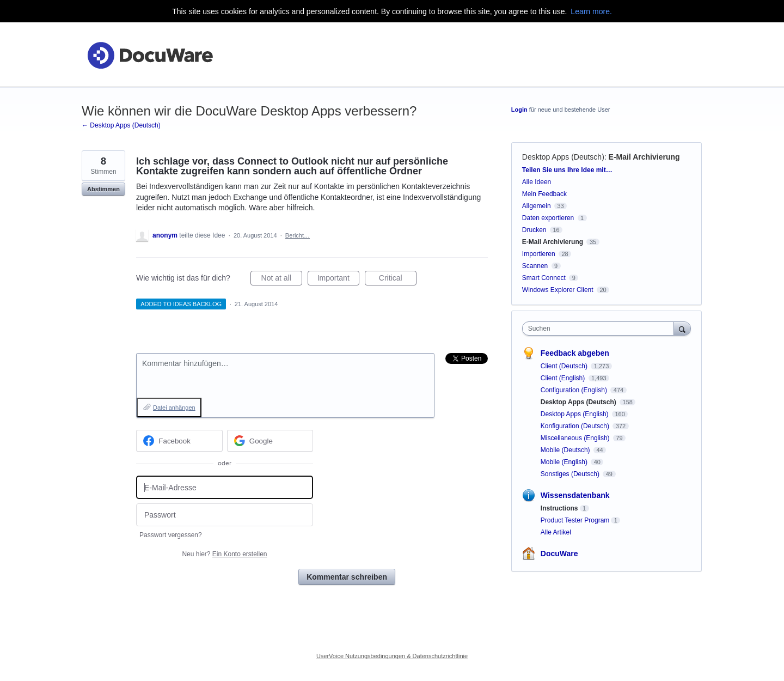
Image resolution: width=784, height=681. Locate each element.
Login (519, 110)
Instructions (559, 508)
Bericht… (298, 235)
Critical (398, 279)
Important (338, 279)
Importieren (539, 254)
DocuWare (559, 554)
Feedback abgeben (575, 353)
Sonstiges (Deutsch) (571, 474)
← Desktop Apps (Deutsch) (121, 125)
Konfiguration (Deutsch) (576, 426)
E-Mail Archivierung (644, 157)
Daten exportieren (548, 218)
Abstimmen (103, 189)
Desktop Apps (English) (575, 414)
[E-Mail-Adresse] (225, 487)
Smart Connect (544, 278)
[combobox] (601, 329)
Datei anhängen (174, 408)
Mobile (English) (565, 462)
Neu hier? (224, 554)
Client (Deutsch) (565, 366)
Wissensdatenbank (575, 495)
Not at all (282, 279)
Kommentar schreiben (347, 577)
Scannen (535, 266)
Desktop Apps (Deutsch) (563, 157)
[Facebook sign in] (179, 441)
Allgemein (537, 206)
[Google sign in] (270, 441)
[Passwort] (225, 515)
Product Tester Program (575, 520)
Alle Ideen (537, 182)
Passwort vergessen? (171, 535)
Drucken (534, 230)
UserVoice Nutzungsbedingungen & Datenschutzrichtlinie (392, 656)
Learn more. (591, 11)
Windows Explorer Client (558, 290)
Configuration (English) (575, 390)
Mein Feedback (544, 194)
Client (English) (564, 378)
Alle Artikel (556, 532)
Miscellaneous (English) (576, 438)
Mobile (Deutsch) (566, 450)
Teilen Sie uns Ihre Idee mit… (567, 170)
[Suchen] (682, 328)
